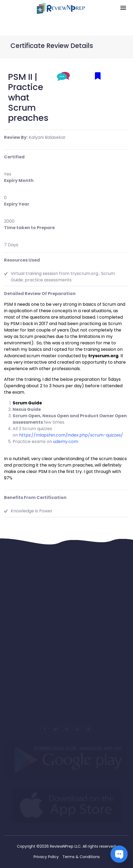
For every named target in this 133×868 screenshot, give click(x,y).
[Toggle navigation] (123, 8)
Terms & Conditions (81, 857)
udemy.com (66, 442)
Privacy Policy (46, 857)
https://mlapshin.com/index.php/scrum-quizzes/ (71, 435)
